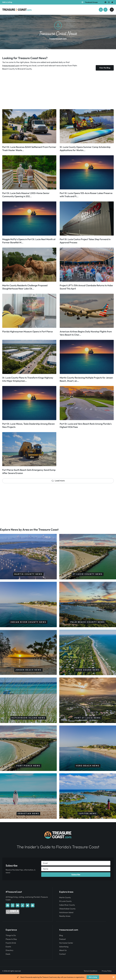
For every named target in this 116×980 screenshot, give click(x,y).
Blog (61, 940)
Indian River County (67, 910)
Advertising (64, 951)
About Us (63, 955)
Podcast (62, 944)
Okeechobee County (67, 914)
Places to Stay (11, 944)
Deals (8, 959)
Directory (9, 955)
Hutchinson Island (66, 917)
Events (8, 951)
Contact (62, 959)
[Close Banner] (114, 977)
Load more (58, 481)
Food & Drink (11, 948)
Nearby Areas (65, 921)
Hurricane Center (66, 948)
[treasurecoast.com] (111, 10)
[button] (100, 10)
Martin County (65, 902)
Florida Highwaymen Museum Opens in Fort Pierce (27, 332)
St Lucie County (65, 906)
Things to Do (11, 940)
